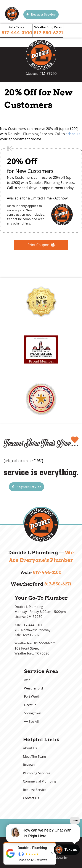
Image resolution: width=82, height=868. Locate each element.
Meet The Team (34, 757)
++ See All (31, 722)
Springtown (33, 713)
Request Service (35, 790)
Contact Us (31, 798)
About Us (30, 748)
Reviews (29, 765)
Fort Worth (32, 696)
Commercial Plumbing (39, 781)
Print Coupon (41, 245)
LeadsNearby (58, 858)
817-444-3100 (17, 33)
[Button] (41, 14)
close (75, 821)
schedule (73, 134)
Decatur (30, 705)
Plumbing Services (37, 773)
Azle (27, 680)
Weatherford (33, 688)
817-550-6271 (48, 33)
